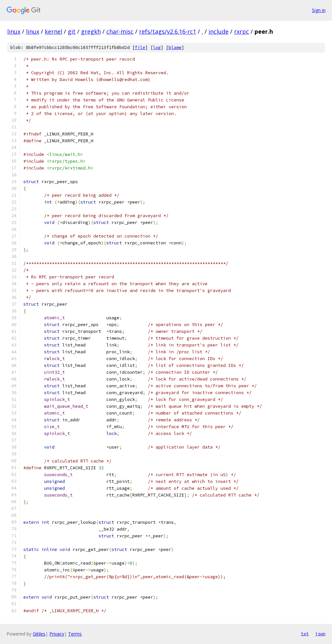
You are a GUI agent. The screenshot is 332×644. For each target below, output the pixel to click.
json (320, 634)
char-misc (120, 31)
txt (305, 634)
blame (175, 47)
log (157, 47)
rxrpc (242, 31)
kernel (53, 31)
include (219, 31)
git (72, 31)
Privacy (57, 634)
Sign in (319, 10)
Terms (75, 634)
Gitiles (39, 634)
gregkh (91, 31)
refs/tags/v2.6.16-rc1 (168, 31)
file (140, 47)
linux (14, 31)
